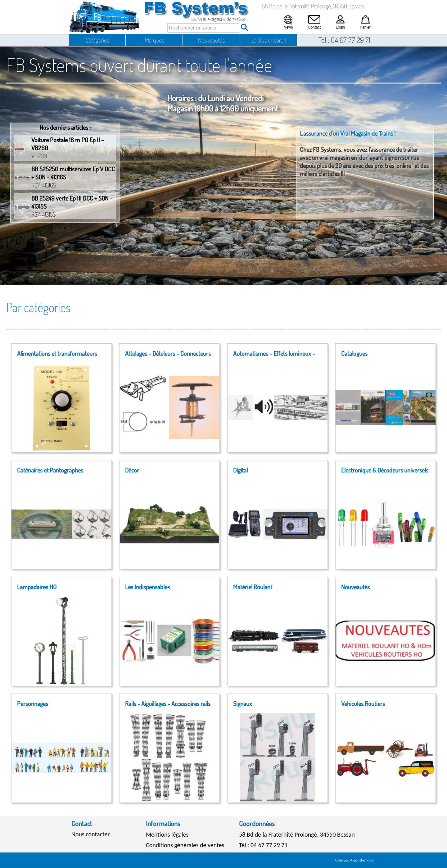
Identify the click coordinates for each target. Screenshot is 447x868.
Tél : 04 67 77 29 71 (263, 845)
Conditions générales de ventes (185, 845)
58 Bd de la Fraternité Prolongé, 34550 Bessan (297, 834)
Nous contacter (90, 834)
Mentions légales (167, 834)
